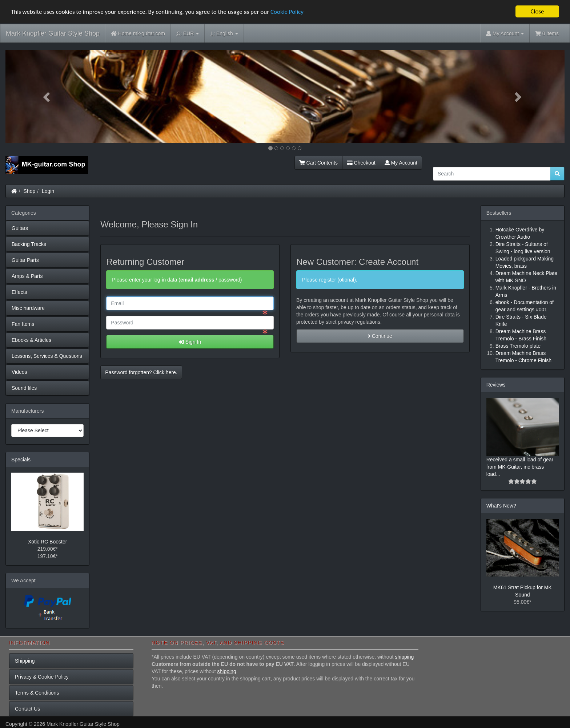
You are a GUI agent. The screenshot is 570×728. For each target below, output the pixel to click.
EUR (188, 34)
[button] (47, 97)
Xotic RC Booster (47, 542)
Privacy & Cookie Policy (42, 677)
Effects (19, 292)
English (224, 34)
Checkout (361, 163)
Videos (19, 372)
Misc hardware (28, 308)
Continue (380, 336)
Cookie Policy (287, 12)
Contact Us (27, 709)
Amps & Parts (27, 276)
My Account (401, 163)
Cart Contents (318, 163)
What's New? (501, 506)
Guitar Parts (25, 260)
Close (537, 11)
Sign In (190, 342)
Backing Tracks (29, 244)
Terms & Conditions (37, 693)
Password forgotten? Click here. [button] (141, 372)
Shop (30, 191)
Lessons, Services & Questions (47, 356)
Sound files (24, 388)
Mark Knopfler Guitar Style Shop (53, 33)
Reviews (496, 385)
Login (48, 191)
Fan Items (23, 324)
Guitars (20, 228)
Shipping (25, 661)
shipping (404, 657)
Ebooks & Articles (31, 340)
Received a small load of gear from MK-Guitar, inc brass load (520, 467)
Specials (21, 460)
